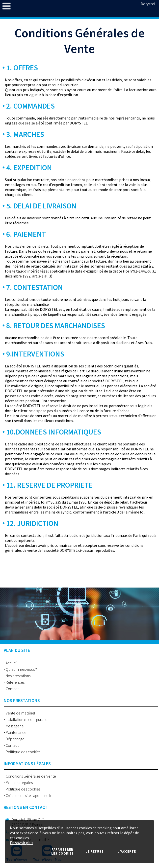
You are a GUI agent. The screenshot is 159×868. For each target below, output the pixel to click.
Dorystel (148, 4)
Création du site (18, 795)
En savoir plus (22, 843)
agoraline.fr (42, 795)
